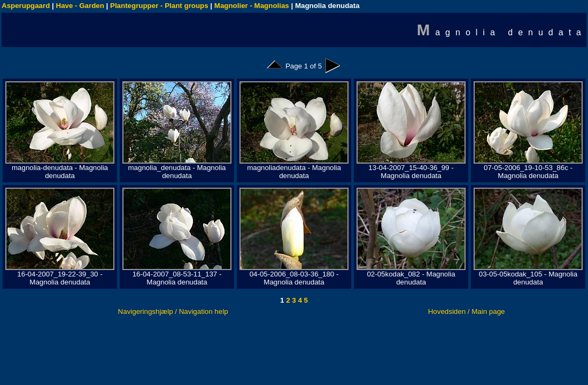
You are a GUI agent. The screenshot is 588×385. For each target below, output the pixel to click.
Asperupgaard (26, 6)
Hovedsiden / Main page (467, 311)
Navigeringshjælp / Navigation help (173, 311)
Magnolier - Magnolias (252, 6)
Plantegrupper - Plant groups (159, 6)
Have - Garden (80, 6)
